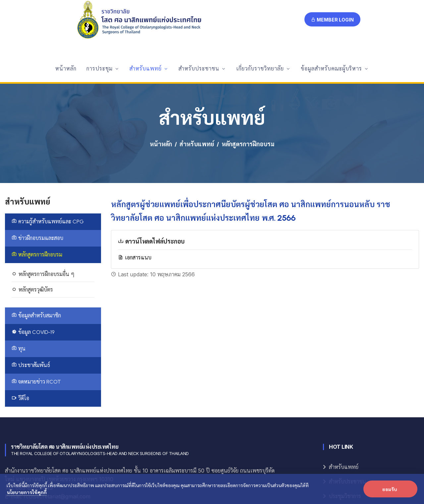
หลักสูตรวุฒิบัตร (32, 234)
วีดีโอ (20, 343)
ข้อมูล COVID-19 (33, 276)
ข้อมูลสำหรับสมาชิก (36, 260)
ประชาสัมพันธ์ (31, 310)
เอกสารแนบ (135, 202)
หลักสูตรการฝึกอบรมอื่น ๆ (43, 218)
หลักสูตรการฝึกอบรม (37, 199)
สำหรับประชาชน (347, 426)
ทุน (19, 293)
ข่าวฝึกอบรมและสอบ (37, 183)
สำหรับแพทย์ (197, 89)
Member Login (332, 20)
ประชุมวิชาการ (345, 441)
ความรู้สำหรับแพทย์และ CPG (48, 166)
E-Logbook (342, 455)
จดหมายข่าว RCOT (36, 326)
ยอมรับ (390, 489)
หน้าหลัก (161, 89)
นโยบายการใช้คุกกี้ (27, 492)
